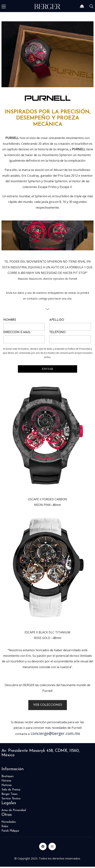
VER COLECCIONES (48, 705)
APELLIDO (57, 320)
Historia (6, 781)
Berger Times (9, 794)
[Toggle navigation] (4, 6)
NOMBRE (10, 320)
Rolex (5, 827)
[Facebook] (43, 846)
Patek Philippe (10, 831)
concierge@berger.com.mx (55, 733)
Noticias (7, 785)
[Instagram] (52, 846)
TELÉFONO (57, 332)
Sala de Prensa (11, 790)
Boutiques (8, 776)
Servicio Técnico (11, 799)
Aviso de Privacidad (14, 810)
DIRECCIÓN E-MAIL (17, 332)
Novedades (9, 822)
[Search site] (91, 7)
